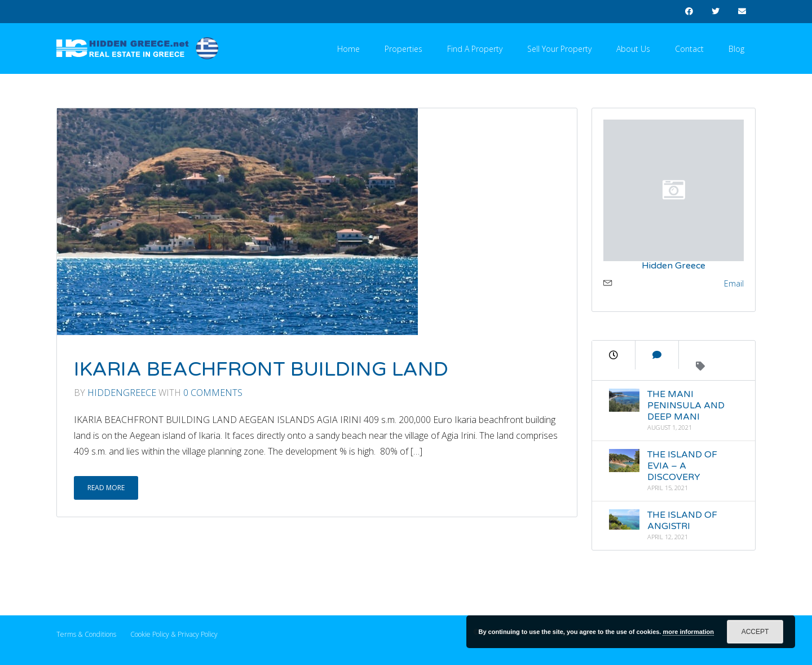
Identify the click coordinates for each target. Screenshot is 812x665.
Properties (403, 49)
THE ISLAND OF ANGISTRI (682, 521)
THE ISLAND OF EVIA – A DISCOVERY (682, 466)
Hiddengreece (122, 393)
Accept (755, 632)
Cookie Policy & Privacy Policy (174, 634)
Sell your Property (559, 49)
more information (688, 632)
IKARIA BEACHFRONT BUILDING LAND (261, 369)
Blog (736, 49)
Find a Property (475, 49)
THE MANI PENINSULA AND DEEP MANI (686, 406)
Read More (106, 488)
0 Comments (213, 393)
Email (734, 283)
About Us (633, 49)
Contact (689, 49)
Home (348, 49)
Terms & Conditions (86, 634)
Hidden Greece (674, 266)
